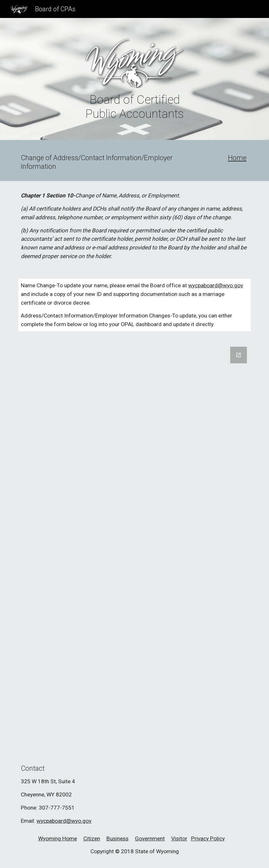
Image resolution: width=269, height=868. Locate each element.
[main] (134, 107)
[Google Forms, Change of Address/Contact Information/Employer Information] (134, 545)
